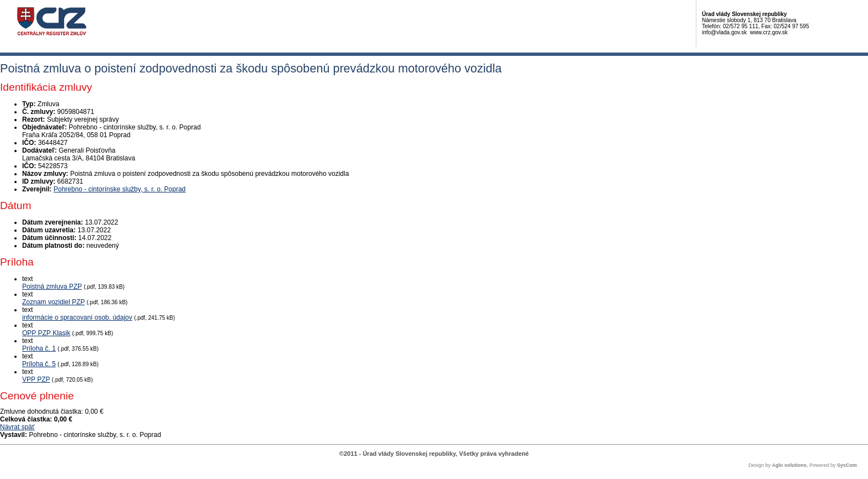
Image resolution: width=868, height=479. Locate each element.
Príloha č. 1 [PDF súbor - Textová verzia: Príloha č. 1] (39, 348)
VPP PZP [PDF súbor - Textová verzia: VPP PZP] (36, 379)
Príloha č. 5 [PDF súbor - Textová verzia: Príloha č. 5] (39, 364)
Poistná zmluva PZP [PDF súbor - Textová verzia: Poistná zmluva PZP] (52, 287)
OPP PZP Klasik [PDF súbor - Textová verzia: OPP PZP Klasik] (46, 333)
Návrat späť (17, 427)
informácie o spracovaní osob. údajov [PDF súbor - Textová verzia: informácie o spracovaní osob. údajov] (77, 317)
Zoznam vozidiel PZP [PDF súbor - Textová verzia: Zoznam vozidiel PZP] (53, 302)
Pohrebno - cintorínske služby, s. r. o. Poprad (120, 189)
